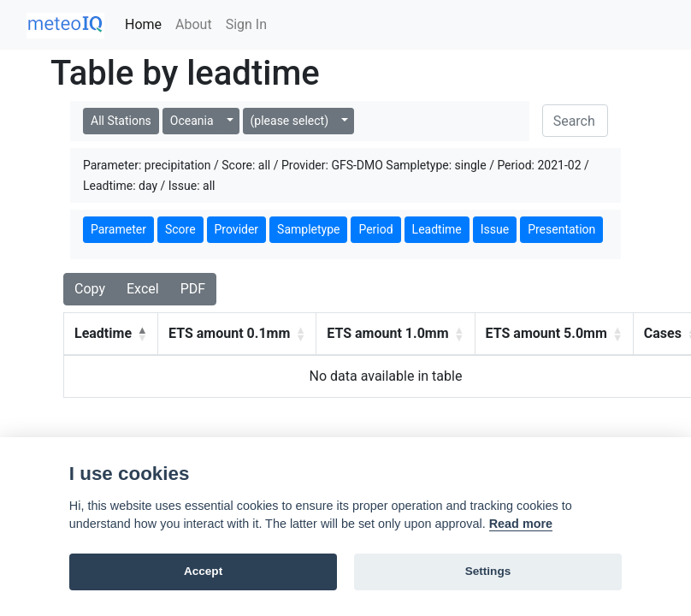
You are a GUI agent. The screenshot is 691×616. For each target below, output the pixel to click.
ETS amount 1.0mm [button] (387, 333)
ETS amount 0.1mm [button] (229, 333)
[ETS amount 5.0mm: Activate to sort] (554, 334)
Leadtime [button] (103, 333)
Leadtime (437, 229)
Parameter (118, 229)
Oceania (192, 121)
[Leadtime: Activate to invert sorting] (111, 334)
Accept (203, 571)
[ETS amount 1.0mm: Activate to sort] (396, 334)
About (194, 24)
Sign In (246, 24)
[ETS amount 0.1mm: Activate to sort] (237, 334)
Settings (488, 571)
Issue (495, 229)
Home (143, 24)
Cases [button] (663, 333)
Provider (237, 229)
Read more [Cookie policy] (521, 524)
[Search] (575, 121)
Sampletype (308, 229)
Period (375, 229)
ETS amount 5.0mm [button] (546, 333)
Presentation (561, 229)
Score (180, 229)
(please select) (289, 121)
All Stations (121, 121)
